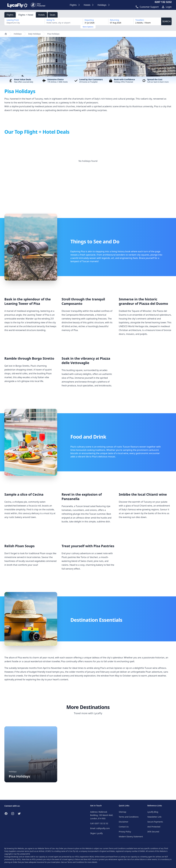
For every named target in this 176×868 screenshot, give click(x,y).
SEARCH (166, 21)
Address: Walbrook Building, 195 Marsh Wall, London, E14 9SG (102, 815)
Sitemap (123, 812)
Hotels (41, 15)
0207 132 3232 (163, 2)
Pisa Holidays (53, 34)
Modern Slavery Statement (131, 837)
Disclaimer (124, 822)
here (135, 848)
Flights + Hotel (26, 15)
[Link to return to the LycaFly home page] (18, 5)
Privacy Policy (125, 832)
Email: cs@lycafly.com (100, 828)
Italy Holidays (34, 34)
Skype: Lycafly (96, 833)
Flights (10, 15)
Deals (53, 15)
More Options (88, 27)
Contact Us (124, 827)
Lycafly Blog (153, 812)
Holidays (18, 34)
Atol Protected (154, 827)
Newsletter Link (154, 817)
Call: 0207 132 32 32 (99, 823)
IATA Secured (153, 832)
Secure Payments (155, 822)
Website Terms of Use (46, 848)
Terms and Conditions (129, 817)
